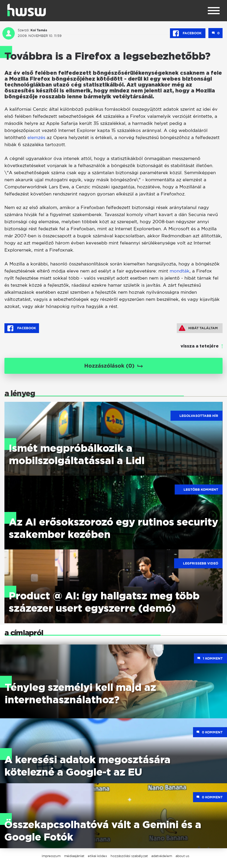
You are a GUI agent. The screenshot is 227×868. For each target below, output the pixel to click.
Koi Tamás (39, 30)
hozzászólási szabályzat (129, 856)
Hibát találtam (198, 328)
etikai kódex (97, 856)
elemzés (36, 137)
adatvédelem (162, 856)
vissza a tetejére (200, 346)
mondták (180, 271)
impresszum (51, 856)
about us (182, 856)
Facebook (188, 33)
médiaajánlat (74, 856)
